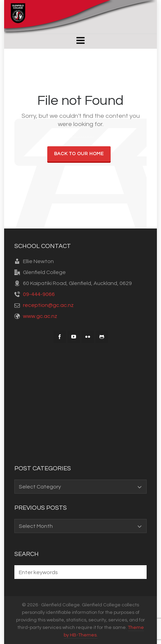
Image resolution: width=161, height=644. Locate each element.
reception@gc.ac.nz (48, 305)
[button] (138, 572)
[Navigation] (81, 41)
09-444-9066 (39, 294)
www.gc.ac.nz (40, 316)
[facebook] (60, 337)
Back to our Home (79, 154)
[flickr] (88, 337)
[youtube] (74, 337)
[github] (102, 337)
